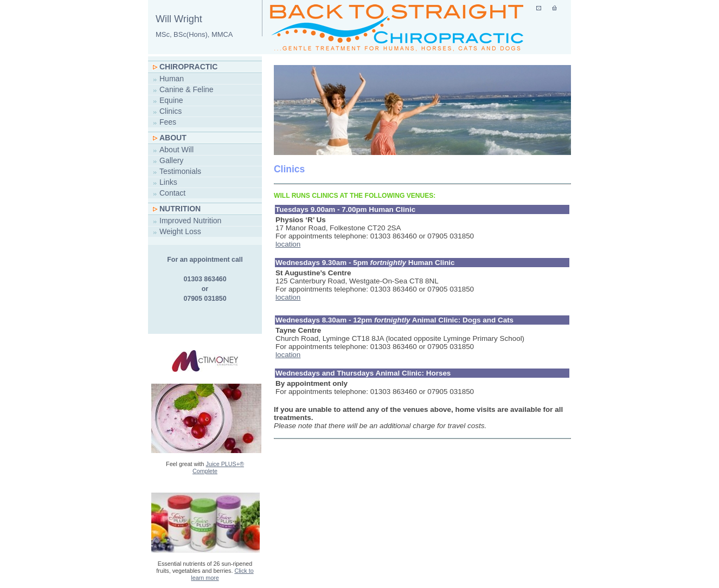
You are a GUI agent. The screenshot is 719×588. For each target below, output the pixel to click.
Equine (171, 100)
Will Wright (194, 26)
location (288, 244)
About (173, 138)
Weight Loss (180, 231)
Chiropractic (188, 67)
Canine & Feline (187, 89)
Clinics (171, 111)
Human (172, 79)
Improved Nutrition (190, 221)
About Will (176, 150)
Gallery (171, 160)
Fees (168, 122)
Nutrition (180, 209)
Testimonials (180, 171)
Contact (172, 193)
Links (168, 182)
